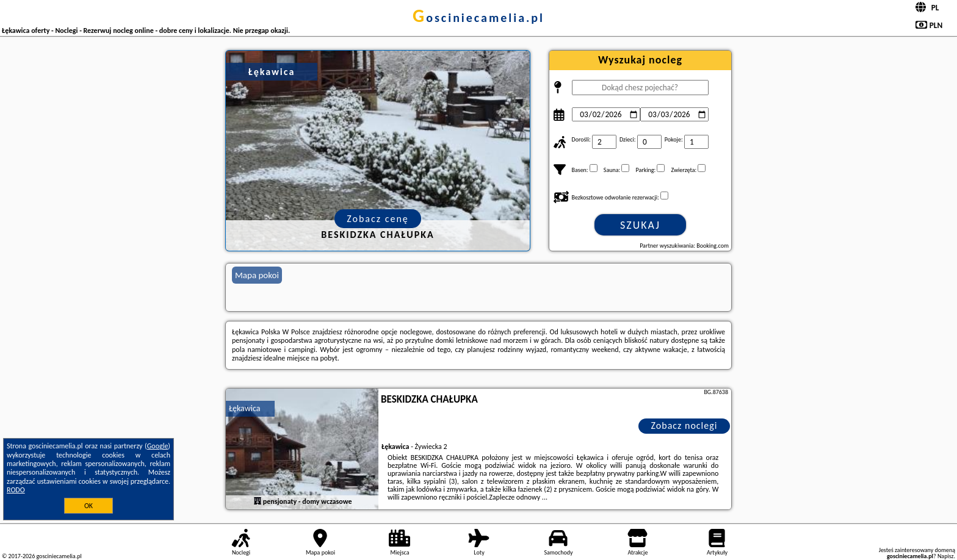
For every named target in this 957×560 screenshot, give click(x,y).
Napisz (946, 556)
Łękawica (244, 408)
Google (158, 446)
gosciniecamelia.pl (478, 18)
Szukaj (640, 225)
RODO (16, 490)
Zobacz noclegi (684, 425)
